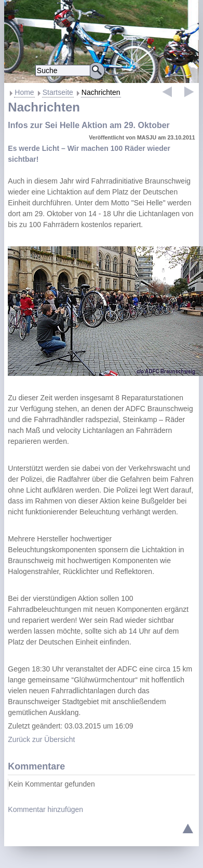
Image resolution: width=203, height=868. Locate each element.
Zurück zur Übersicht (41, 739)
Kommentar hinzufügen (45, 809)
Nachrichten (101, 92)
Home (24, 92)
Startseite (58, 92)
